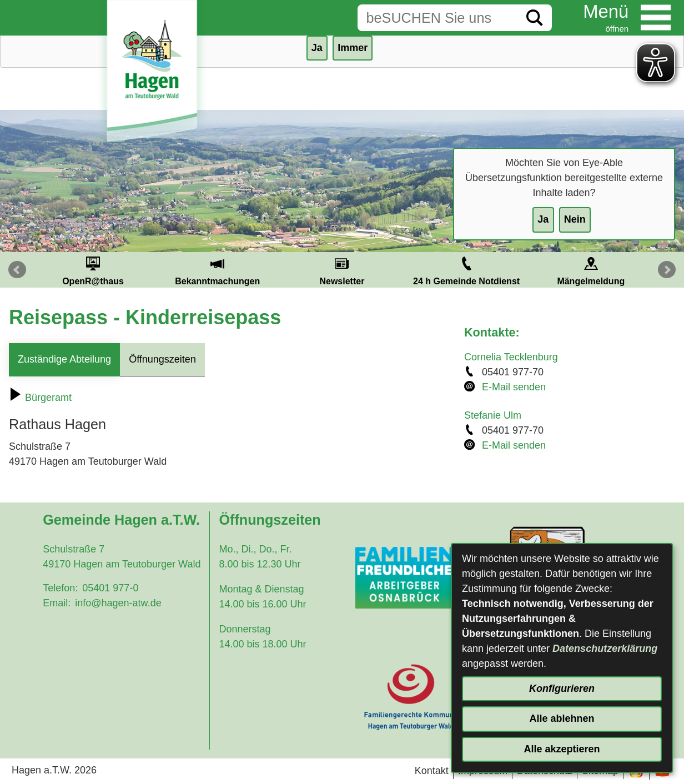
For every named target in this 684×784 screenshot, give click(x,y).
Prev (17, 270)
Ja (543, 219)
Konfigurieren (562, 688)
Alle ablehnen (562, 718)
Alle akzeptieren (562, 749)
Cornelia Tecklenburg (511, 357)
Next (667, 270)
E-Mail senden (514, 387)
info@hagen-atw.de (118, 603)
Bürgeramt (40, 398)
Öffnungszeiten (162, 359)
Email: (57, 603)
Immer (353, 48)
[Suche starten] (535, 18)
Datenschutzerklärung (605, 649)
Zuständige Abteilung (64, 359)
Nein (575, 219)
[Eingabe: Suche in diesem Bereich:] (437, 18)
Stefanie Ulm (493, 415)
